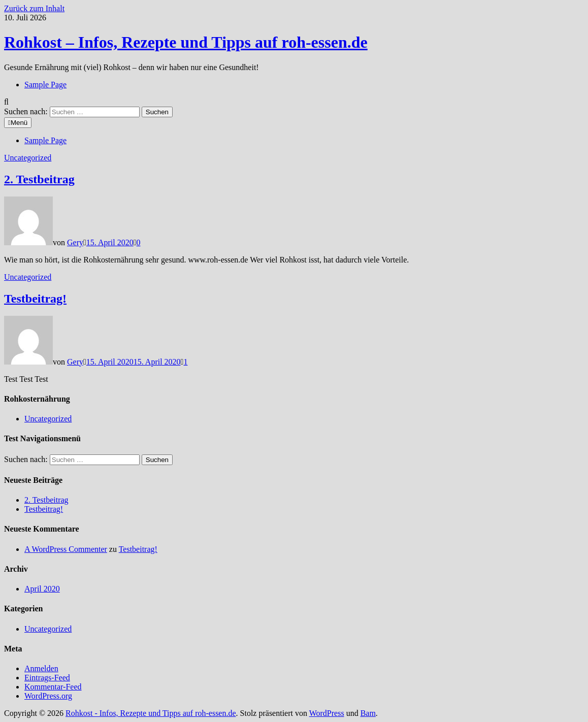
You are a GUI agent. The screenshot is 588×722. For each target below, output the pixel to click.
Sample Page (45, 85)
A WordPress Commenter (66, 549)
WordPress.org (48, 696)
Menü (18, 123)
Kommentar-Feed (53, 687)
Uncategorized (28, 158)
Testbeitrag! (35, 299)
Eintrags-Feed (47, 678)
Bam (368, 713)
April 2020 (42, 589)
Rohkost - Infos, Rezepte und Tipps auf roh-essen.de (151, 713)
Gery (75, 242)
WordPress (327, 713)
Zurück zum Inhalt (34, 8)
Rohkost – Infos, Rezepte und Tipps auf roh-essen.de (186, 42)
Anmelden (41, 668)
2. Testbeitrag (39, 179)
